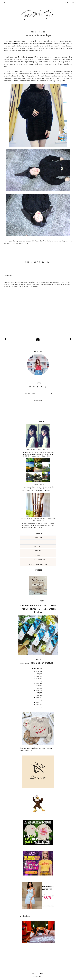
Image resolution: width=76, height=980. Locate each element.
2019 (37, 688)
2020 (37, 686)
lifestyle (38, 537)
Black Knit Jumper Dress (28, 57)
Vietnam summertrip (38, 484)
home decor (38, 542)
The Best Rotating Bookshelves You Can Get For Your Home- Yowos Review (38, 520)
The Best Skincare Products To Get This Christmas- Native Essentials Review (38, 609)
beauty (38, 551)
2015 (38, 698)
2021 (37, 683)
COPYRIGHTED (38, 976)
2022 (38, 681)
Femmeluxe (13, 43)
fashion (38, 546)
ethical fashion (38, 560)
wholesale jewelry (27, 916)
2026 (37, 671)
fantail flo (35, 973)
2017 (37, 693)
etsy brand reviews (38, 564)
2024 (37, 676)
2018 (37, 690)
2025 (37, 674)
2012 (38, 705)
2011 (38, 707)
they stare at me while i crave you (38, 450)
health (38, 555)
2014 (38, 700)
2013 (38, 702)
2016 (37, 695)
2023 (37, 679)
